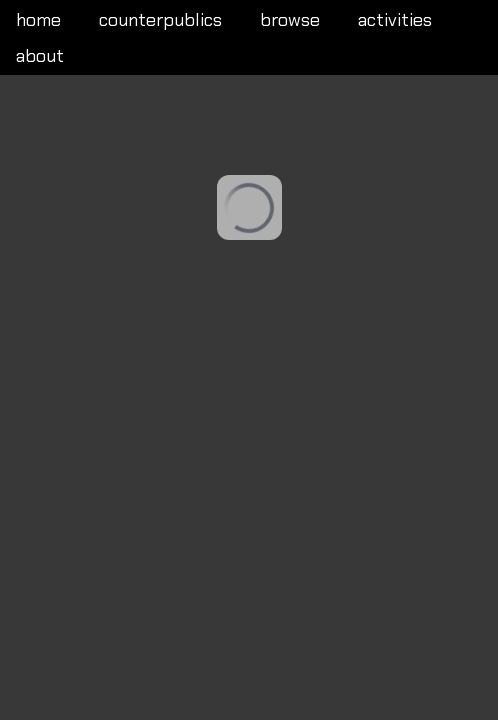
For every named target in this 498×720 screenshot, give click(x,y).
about (40, 56)
